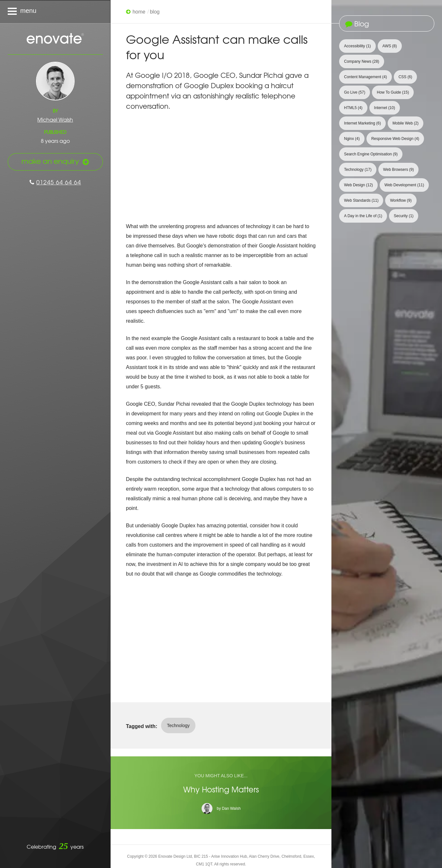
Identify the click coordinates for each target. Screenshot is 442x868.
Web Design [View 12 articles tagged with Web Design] (358, 185)
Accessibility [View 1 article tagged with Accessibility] (357, 46)
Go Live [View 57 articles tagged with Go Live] (355, 92)
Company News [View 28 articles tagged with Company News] (361, 61)
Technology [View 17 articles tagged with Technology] (358, 170)
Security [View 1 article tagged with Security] (404, 216)
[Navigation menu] (55, 12)
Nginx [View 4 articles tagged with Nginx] (352, 139)
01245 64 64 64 (55, 182)
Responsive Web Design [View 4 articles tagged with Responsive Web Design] (395, 139)
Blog (155, 12)
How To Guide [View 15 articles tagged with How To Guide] (393, 92)
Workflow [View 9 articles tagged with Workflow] (401, 200)
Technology (178, 725)
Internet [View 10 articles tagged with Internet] (385, 108)
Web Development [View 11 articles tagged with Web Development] (404, 185)
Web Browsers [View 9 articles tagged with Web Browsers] (399, 170)
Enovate (55, 39)
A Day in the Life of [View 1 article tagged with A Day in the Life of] (363, 216)
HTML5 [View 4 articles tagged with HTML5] (353, 108)
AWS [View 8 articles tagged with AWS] (390, 46)
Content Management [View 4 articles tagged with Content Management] (365, 77)
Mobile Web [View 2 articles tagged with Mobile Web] (406, 123)
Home (139, 12)
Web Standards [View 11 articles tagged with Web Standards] (361, 200)
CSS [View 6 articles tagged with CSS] (406, 77)
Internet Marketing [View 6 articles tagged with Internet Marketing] (362, 123)
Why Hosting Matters (221, 789)
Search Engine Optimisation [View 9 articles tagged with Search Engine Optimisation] (371, 154)
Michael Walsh (55, 119)
